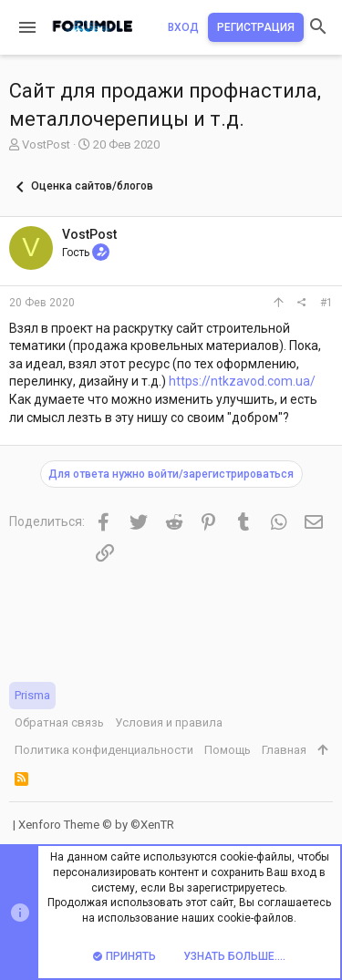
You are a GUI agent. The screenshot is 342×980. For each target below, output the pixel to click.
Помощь (228, 750)
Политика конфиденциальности (104, 750)
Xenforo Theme (96, 825)
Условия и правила (169, 722)
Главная (284, 750)
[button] (27, 27)
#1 (326, 303)
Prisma (32, 695)
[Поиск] (318, 28)
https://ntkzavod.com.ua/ (242, 381)
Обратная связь (59, 722)
